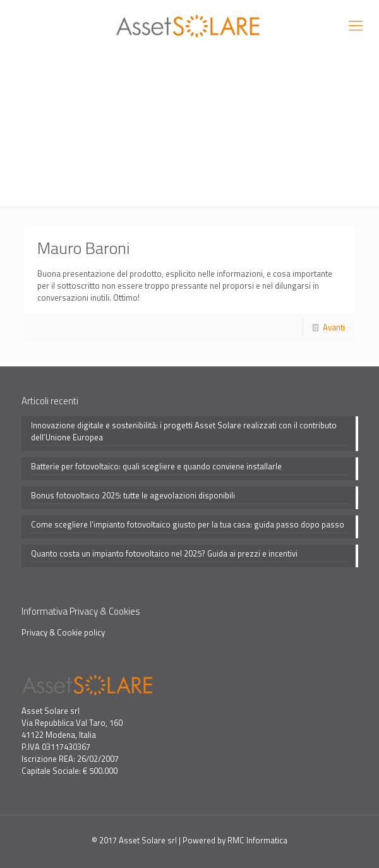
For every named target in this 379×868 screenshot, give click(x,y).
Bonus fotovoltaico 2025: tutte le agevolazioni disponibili (133, 496)
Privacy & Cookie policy (63, 632)
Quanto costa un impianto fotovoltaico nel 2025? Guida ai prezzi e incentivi (164, 554)
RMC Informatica (257, 840)
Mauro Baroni (84, 248)
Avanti (334, 327)
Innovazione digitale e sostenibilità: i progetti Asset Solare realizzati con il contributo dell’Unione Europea (184, 431)
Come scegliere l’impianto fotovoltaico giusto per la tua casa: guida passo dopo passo (188, 525)
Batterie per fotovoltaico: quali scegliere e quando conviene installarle (156, 467)
